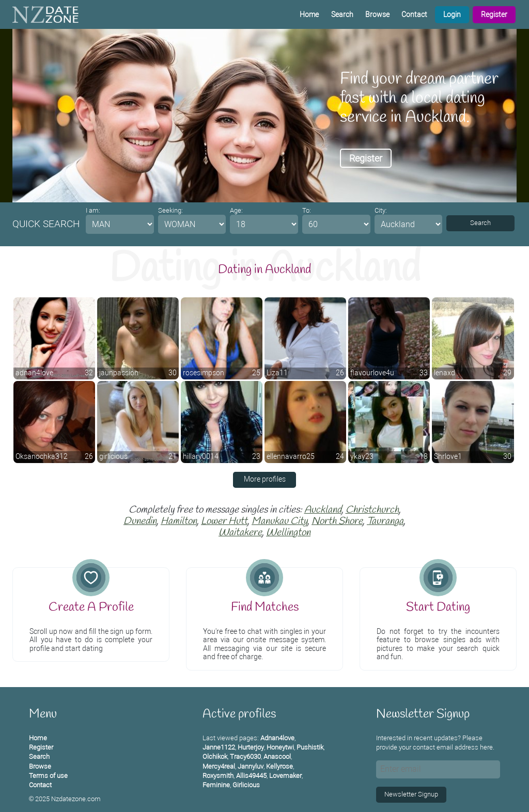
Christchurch (372, 510)
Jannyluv (251, 766)
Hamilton (179, 521)
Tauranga (385, 521)
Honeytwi (280, 747)
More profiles (265, 479)
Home (309, 15)
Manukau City (279, 521)
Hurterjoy (251, 747)
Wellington (288, 533)
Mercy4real (219, 766)
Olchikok (215, 757)
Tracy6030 (245, 757)
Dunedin (140, 521)
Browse (377, 15)
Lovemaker (285, 776)
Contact (414, 15)
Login (452, 15)
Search (342, 15)
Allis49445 (251, 776)
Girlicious (246, 785)
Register (494, 15)
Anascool (277, 757)
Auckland (323, 510)
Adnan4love (277, 738)
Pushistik (310, 747)
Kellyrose (279, 766)
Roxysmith (218, 776)
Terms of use (48, 776)
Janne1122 (219, 747)
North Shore (337, 521)
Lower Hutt (224, 521)
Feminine (216, 785)
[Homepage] (45, 14)
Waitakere (240, 533)
